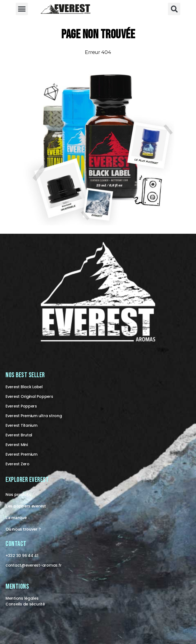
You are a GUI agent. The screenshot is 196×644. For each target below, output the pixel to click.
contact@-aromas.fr (33, 565)
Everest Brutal (19, 435)
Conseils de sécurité (25, 604)
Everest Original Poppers (29, 396)
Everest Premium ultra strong (34, 416)
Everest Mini (17, 445)
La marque (16, 518)
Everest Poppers (21, 406)
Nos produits (18, 494)
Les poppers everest (26, 506)
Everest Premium (22, 454)
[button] (22, 9)
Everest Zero (18, 464)
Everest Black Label (24, 387)
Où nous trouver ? (23, 529)
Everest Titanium (22, 425)
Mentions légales (22, 598)
